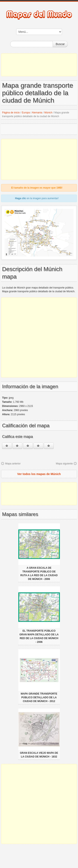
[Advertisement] (39, 65)
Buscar (60, 44)
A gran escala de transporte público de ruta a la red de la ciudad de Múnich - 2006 (39, 573)
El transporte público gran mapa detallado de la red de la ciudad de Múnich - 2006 (39, 636)
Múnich (48, 113)
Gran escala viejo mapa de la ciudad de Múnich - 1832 (39, 755)
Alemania (37, 113)
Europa (26, 113)
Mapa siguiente (64, 464)
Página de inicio (11, 113)
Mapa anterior (13, 464)
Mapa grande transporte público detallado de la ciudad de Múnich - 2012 (39, 697)
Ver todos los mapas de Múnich (39, 474)
